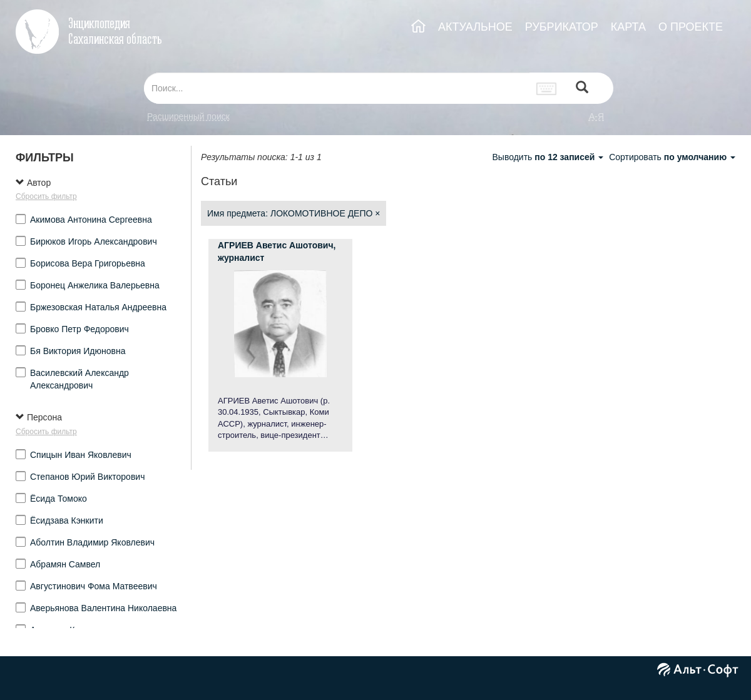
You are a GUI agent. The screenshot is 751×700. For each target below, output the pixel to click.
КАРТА (628, 27)
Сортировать (672, 157)
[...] (337, 88)
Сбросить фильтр (46, 196)
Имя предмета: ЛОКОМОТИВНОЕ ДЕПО (294, 213)
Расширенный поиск (188, 116)
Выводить (549, 157)
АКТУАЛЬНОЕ (475, 27)
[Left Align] (582, 89)
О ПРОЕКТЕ (691, 27)
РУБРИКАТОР (562, 27)
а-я (596, 116)
